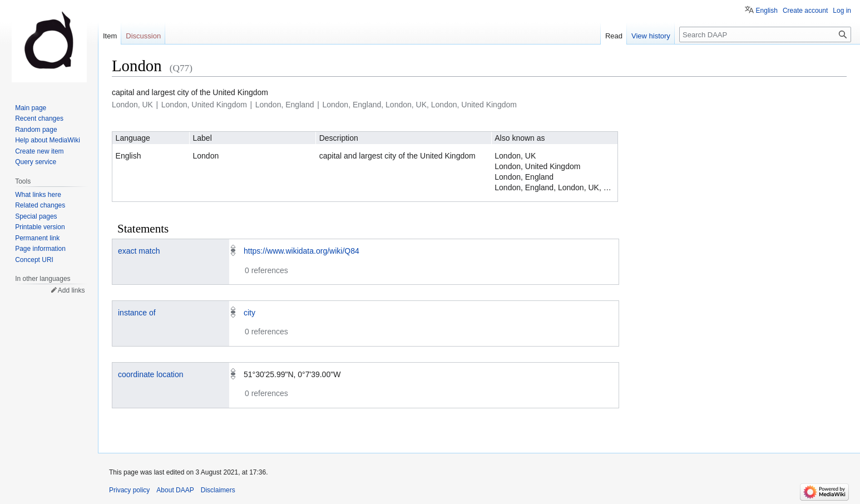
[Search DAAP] (765, 34)
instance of (137, 313)
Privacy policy (129, 490)
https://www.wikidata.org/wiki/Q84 (302, 251)
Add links (71, 290)
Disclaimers (218, 490)
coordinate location (151, 374)
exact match (139, 251)
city (249, 313)
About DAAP (175, 490)
